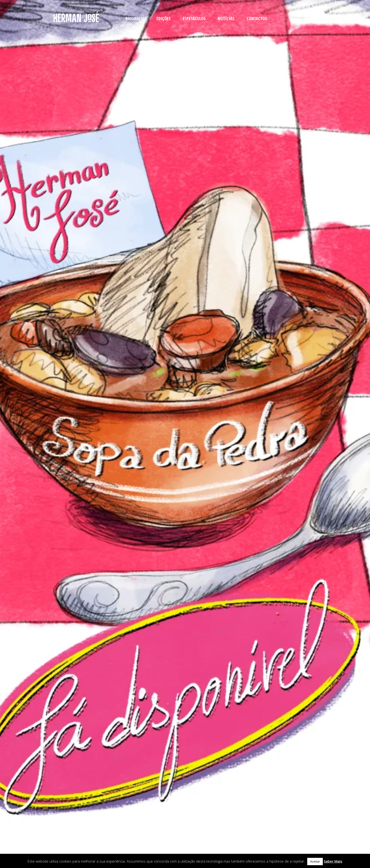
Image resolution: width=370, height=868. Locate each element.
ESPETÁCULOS (194, 18)
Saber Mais (333, 861)
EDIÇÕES (164, 18)
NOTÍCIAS (226, 18)
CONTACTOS (257, 18)
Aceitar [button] (315, 861)
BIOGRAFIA (135, 18)
